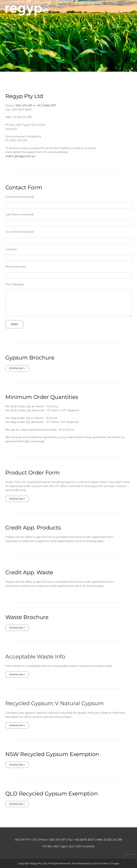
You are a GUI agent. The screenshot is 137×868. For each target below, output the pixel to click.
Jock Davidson (101, 863)
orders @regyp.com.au (20, 156)
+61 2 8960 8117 (46, 105)
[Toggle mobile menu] (130, 8)
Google (115, 863)
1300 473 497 (24, 105)
